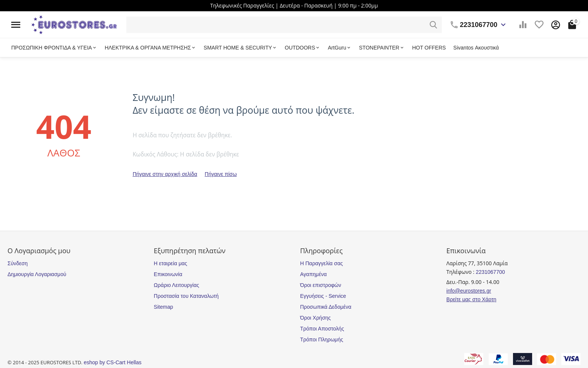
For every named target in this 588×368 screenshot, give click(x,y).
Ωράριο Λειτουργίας (176, 285)
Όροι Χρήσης (315, 318)
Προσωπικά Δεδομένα (326, 307)
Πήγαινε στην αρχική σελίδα (165, 174)
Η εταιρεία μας (170, 263)
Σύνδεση (18, 263)
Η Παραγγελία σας (321, 263)
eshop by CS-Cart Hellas (112, 362)
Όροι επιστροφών (321, 285)
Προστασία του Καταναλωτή (186, 296)
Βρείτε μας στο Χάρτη (471, 299)
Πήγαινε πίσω (221, 174)
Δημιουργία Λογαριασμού (37, 274)
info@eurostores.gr (469, 291)
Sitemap (163, 307)
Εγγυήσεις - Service (323, 296)
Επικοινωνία (168, 274)
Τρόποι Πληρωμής (322, 339)
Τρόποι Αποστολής (322, 329)
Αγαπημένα (313, 274)
